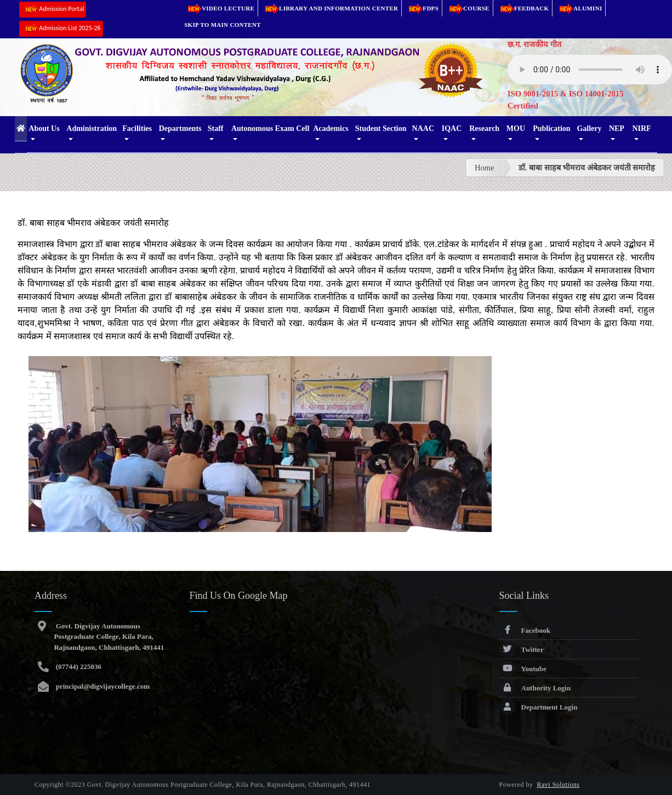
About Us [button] (44, 128)
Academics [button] (331, 128)
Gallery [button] (589, 128)
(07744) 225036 (78, 667)
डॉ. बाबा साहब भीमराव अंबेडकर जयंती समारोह (587, 168)
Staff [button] (216, 128)
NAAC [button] (423, 128)
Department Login (539, 707)
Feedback (523, 8)
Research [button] (484, 128)
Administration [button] (92, 128)
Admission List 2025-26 (61, 29)
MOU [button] (516, 128)
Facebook (525, 630)
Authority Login (535, 688)
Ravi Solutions (559, 785)
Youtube (523, 669)
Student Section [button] (381, 128)
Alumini (579, 8)
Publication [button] (551, 128)
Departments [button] (180, 128)
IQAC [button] (452, 128)
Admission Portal (53, 10)
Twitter (522, 650)
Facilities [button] (137, 128)
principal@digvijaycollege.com (102, 686)
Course (468, 8)
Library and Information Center (330, 8)
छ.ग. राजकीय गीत (534, 44)
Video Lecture (219, 8)
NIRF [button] (641, 128)
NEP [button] (617, 128)
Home (485, 168)
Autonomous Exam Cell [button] (270, 128)
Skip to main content (223, 25)
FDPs (422, 8)
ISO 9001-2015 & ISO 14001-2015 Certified (566, 100)
